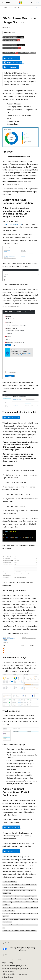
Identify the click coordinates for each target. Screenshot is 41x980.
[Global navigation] (2, 3)
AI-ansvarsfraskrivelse (9, 960)
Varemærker (22, 974)
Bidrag (11, 963)
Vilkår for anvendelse (8, 974)
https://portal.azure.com (12, 224)
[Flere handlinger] (37, 7)
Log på (37, 3)
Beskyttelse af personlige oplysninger (14, 966)
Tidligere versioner (25, 960)
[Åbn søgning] (32, 3)
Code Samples (14, 7)
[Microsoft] (20, 3)
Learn (5, 7)
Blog (3, 963)
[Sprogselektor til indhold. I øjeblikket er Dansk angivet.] (6, 943)
